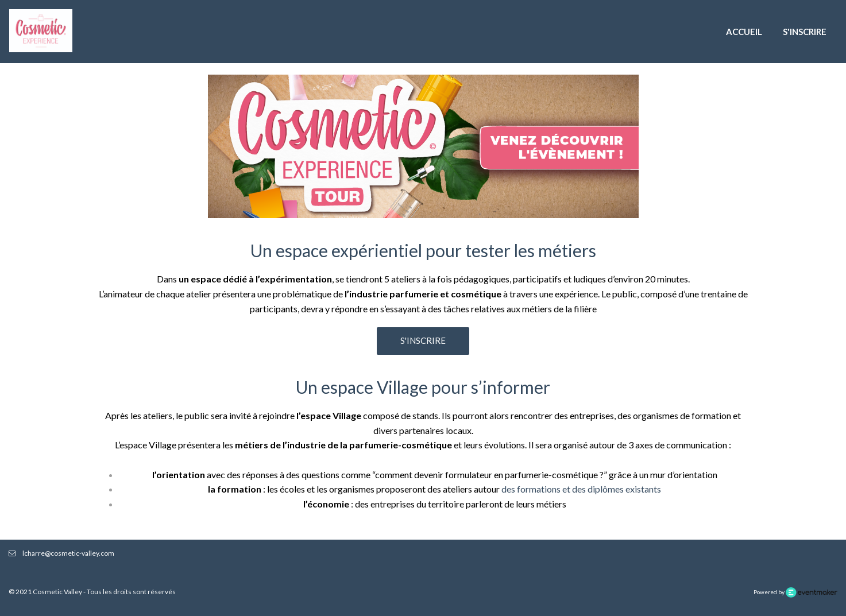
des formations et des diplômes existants (581, 489)
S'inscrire (805, 32)
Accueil (744, 32)
